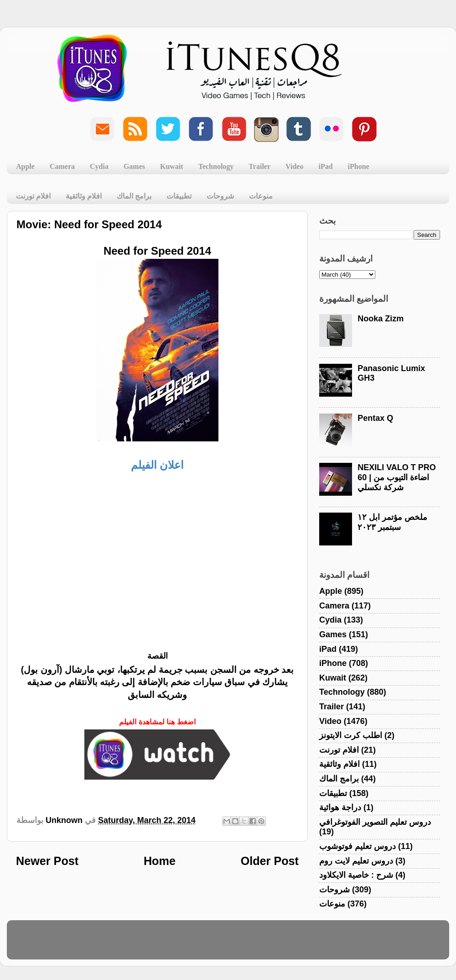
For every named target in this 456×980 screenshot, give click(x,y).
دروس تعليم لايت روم (356, 861)
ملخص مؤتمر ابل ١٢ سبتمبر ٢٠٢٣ (392, 522)
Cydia (99, 166)
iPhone (359, 166)
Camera (62, 166)
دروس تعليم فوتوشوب (358, 846)
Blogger (272, 944)
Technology (216, 166)
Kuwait (172, 166)
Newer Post (47, 861)
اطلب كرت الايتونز (351, 735)
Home (160, 861)
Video (294, 166)
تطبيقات (179, 196)
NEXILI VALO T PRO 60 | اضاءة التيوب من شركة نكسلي (397, 477)
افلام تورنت (33, 196)
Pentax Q (375, 418)
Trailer (259, 166)
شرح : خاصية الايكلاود (356, 875)
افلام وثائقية (84, 196)
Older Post (270, 861)
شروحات (220, 196)
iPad (325, 166)
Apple (25, 166)
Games (134, 166)
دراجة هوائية (340, 807)
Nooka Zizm (381, 319)
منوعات (261, 196)
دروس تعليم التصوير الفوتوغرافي (375, 822)
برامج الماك (134, 196)
